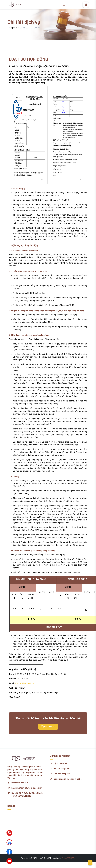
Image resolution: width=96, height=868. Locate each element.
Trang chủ (12, 28)
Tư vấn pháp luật (62, 768)
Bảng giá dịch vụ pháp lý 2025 (68, 779)
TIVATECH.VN (69, 858)
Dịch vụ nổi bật (61, 763)
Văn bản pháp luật (62, 774)
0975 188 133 (48, 727)
